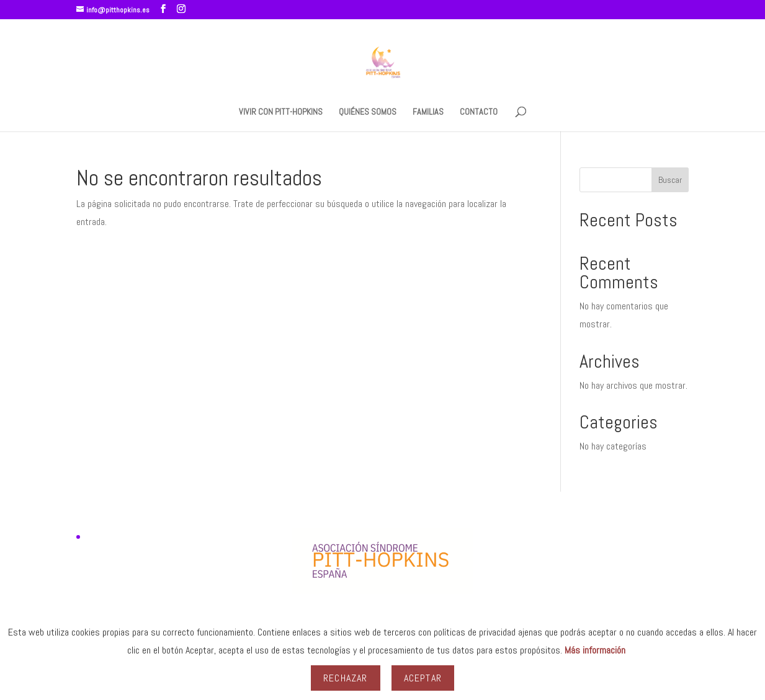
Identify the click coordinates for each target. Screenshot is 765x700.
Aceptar (423, 678)
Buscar (670, 180)
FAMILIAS (428, 112)
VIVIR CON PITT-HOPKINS (281, 112)
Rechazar (346, 678)
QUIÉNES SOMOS (368, 112)
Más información (595, 650)
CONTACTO (479, 112)
